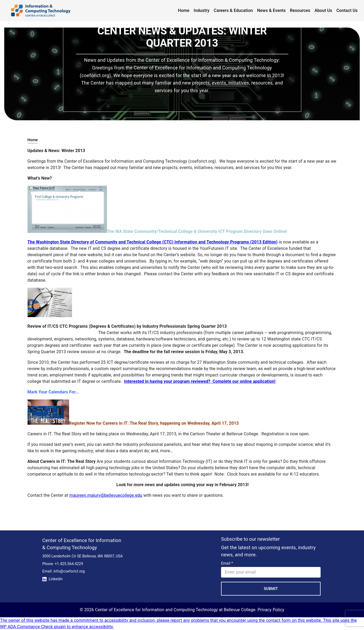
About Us (323, 10)
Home (184, 10)
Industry (202, 10)
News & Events (271, 10)
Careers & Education (233, 10)
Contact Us (347, 10)
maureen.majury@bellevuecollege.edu (106, 495)
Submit (271, 589)
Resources (300, 10)
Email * (227, 563)
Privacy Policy (271, 610)
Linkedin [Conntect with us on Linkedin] (53, 579)
